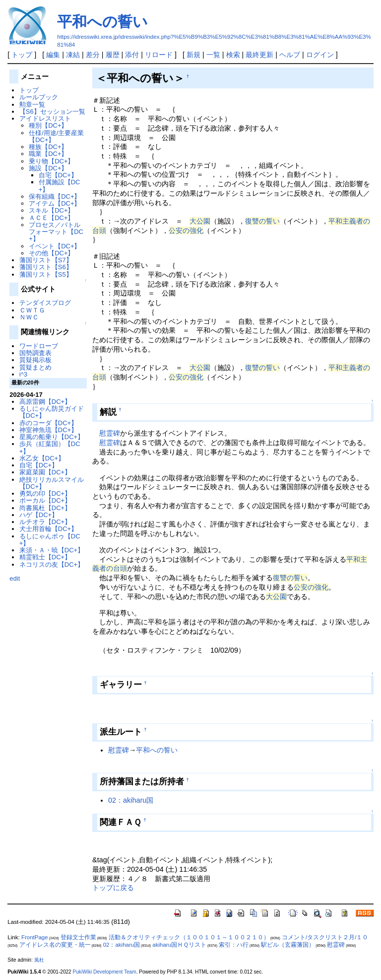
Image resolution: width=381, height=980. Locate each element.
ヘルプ (290, 55)
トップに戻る (113, 888)
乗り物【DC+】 (51, 161)
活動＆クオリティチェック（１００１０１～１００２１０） (189, 937)
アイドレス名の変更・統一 (55, 945)
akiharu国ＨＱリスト (179, 945)
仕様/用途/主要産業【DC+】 (56, 136)
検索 (233, 55)
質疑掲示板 (35, 360)
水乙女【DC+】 (42, 458)
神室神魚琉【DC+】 (48, 430)
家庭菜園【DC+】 (45, 472)
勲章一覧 (32, 105)
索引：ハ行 (234, 945)
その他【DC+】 (51, 253)
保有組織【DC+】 (55, 196)
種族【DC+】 (48, 147)
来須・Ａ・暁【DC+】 (52, 550)
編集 (53, 55)
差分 (93, 55)
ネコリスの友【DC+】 (52, 565)
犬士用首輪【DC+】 (48, 529)
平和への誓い (102, 22)
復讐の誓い (262, 221)
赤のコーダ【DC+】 (48, 423)
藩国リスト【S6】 (46, 267)
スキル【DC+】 (51, 210)
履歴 (113, 55)
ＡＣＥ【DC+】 (51, 218)
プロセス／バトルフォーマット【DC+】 (56, 232)
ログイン (320, 55)
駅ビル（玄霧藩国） (288, 945)
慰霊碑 (110, 433)
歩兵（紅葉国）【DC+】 (50, 447)
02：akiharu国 (131, 800)
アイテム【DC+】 (55, 203)
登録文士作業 (78, 937)
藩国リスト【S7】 (46, 260)
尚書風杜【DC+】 (45, 508)
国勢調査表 (35, 353)
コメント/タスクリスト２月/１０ (325, 937)
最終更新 (259, 55)
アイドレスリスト (45, 118)
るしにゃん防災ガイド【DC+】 (52, 412)
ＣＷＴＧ (32, 310)
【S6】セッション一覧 (52, 112)
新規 (193, 55)
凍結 (73, 55)
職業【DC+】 (48, 154)
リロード (159, 55)
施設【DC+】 (48, 168)
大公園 (200, 221)
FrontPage (35, 937)
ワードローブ (39, 346)
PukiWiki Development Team (105, 972)
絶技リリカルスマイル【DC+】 (52, 483)
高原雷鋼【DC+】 (45, 402)
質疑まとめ (35, 367)
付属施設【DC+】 (60, 186)
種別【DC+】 (48, 125)
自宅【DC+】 (58, 175)
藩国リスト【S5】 (46, 274)
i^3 (23, 374)
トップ (22, 55)
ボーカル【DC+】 (45, 500)
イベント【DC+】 (55, 246)
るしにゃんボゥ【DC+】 (50, 540)
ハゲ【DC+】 (39, 515)
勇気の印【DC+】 (45, 493)
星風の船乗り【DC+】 (52, 437)
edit (15, 578)
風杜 (39, 960)
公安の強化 (186, 230)
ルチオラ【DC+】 (45, 522)
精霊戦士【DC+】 (45, 557)
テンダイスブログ (45, 303)
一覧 (213, 55)
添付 (132, 55)
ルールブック (39, 97)
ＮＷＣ (29, 317)
